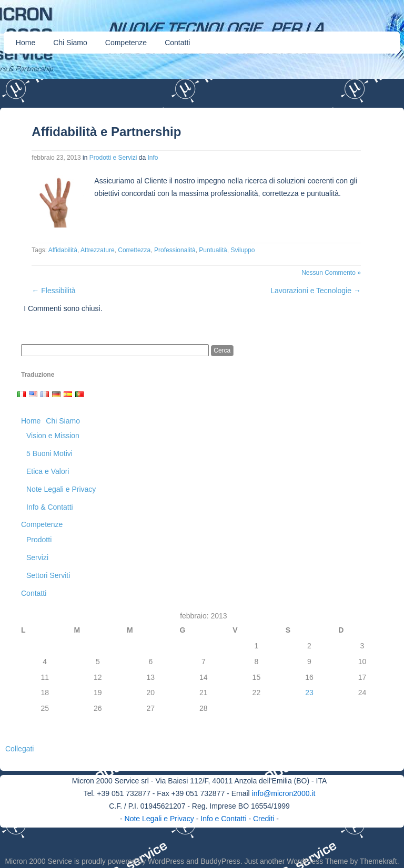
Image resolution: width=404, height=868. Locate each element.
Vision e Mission (53, 436)
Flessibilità (53, 291)
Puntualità (213, 250)
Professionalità (175, 250)
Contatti (177, 43)
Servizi (37, 557)
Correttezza (134, 250)
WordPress (166, 861)
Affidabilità (63, 250)
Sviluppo (243, 250)
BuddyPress (220, 861)
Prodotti (39, 540)
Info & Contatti (50, 507)
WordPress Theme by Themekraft (342, 861)
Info (153, 158)
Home (26, 43)
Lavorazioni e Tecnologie (316, 291)
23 (309, 693)
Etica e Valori (48, 471)
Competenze (126, 43)
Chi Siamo (70, 43)
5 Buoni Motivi (49, 453)
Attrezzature (98, 250)
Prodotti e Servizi (113, 158)
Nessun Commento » (331, 273)
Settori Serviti (48, 575)
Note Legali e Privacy (61, 489)
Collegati (19, 749)
